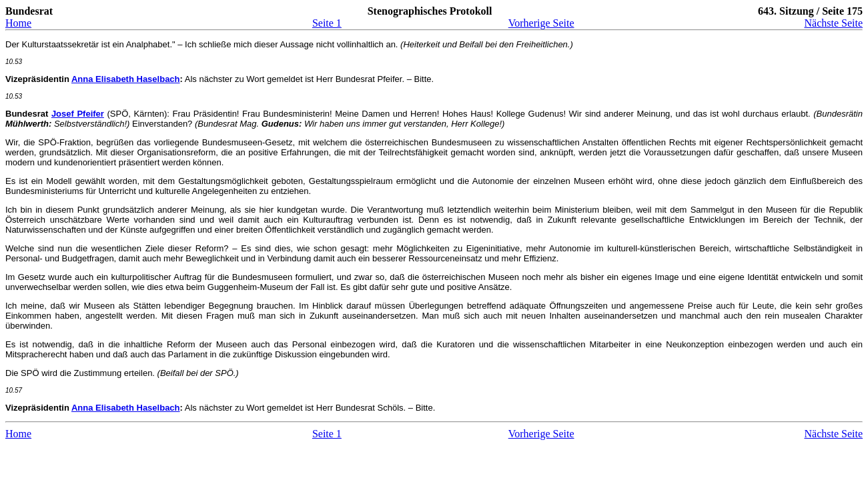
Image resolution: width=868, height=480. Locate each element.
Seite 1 (327, 23)
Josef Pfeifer (78, 114)
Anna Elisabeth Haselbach (126, 79)
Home (18, 23)
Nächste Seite (833, 23)
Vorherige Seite (541, 23)
